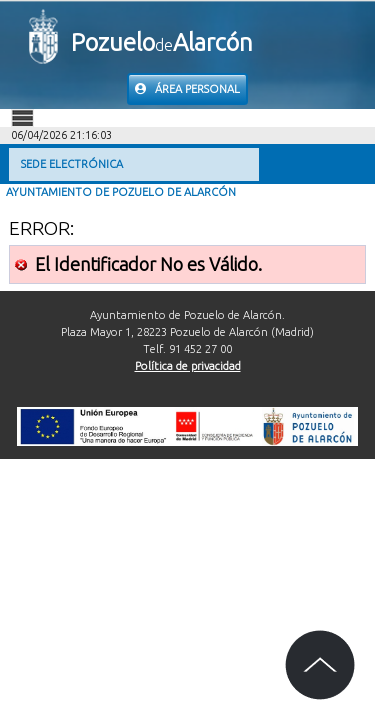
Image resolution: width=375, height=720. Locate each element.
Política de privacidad (188, 366)
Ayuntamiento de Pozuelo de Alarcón (121, 192)
